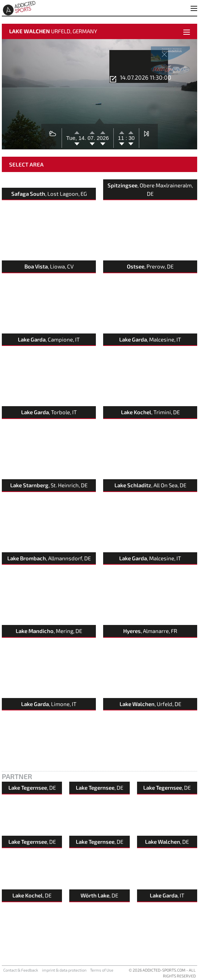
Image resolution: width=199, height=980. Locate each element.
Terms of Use (102, 970)
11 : (123, 138)
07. (92, 138)
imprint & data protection (64, 970)
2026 (103, 138)
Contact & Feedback (21, 970)
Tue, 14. (77, 138)
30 (131, 138)
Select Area (26, 164)
